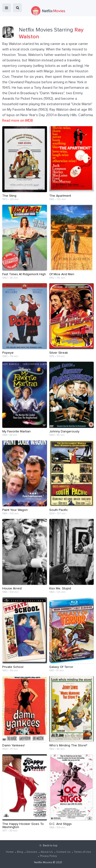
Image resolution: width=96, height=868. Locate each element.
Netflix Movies (43, 863)
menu (7, 8)
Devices (32, 852)
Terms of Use (82, 852)
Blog (20, 852)
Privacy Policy (48, 856)
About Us (47, 852)
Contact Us (63, 852)
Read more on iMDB (18, 120)
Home (10, 852)
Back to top (50, 846)
